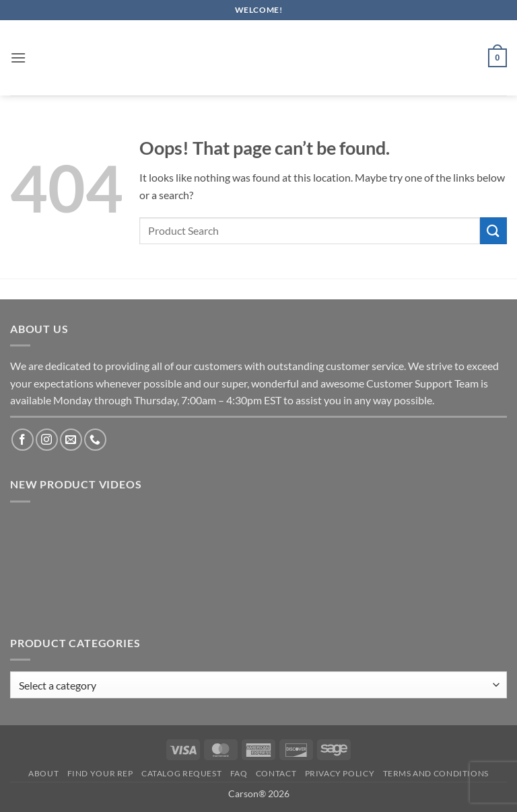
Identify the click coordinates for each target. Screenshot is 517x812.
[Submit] (493, 230)
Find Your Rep (100, 773)
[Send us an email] (71, 440)
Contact (276, 773)
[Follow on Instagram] (47, 440)
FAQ (239, 773)
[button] (18, 58)
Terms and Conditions (436, 773)
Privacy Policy (340, 773)
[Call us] (95, 440)
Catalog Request (181, 773)
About (43, 773)
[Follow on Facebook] (23, 440)
